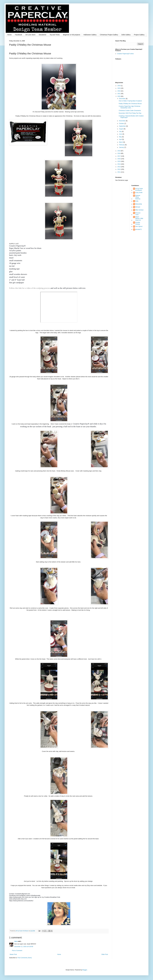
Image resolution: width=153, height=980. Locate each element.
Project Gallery (139, 35)
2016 (119, 159)
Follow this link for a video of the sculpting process (30, 288)
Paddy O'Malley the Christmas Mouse (130, 104)
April (121, 139)
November (122, 121)
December (122, 99)
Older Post (105, 954)
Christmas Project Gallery (109, 35)
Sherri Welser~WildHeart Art (139, 219)
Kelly (137, 201)
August (121, 129)
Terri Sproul (139, 226)
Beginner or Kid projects (72, 35)
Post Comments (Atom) (25, 958)
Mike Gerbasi (139, 210)
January (122, 147)
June (121, 134)
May (121, 137)
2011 (119, 172)
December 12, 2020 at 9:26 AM (24, 947)
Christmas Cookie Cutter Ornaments (130, 111)
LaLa (16, 941)
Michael (138, 207)
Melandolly (139, 204)
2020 (119, 96)
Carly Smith (139, 193)
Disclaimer (43, 35)
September (123, 126)
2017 (119, 156)
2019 (119, 151)
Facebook (18, 35)
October (122, 124)
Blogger (85, 970)
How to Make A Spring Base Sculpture (130, 101)
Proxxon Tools (138, 214)
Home (9, 35)
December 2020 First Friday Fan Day (130, 113)
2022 (119, 91)
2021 (119, 94)
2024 (119, 86)
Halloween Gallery (90, 35)
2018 (119, 153)
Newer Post (13, 954)
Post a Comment (17, 951)
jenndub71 (139, 229)
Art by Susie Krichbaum (139, 189)
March (121, 142)
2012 (119, 169)
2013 (119, 167)
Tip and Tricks (55, 35)
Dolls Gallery (126, 35)
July (121, 131)
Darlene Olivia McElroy (138, 197)
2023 (119, 88)
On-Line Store (30, 35)
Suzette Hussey (138, 223)
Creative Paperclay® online (125, 54)
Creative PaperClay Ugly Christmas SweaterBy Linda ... (130, 107)
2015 (119, 161)
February (122, 145)
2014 (119, 164)
